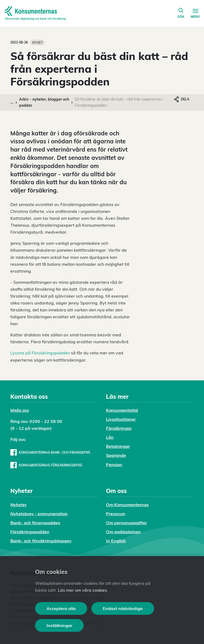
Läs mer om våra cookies (82, 590)
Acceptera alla (61, 608)
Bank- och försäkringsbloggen (41, 541)
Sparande (116, 455)
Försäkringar (119, 428)
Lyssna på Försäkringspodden (40, 353)
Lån (110, 437)
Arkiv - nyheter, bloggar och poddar (44, 102)
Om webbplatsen (123, 532)
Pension (114, 465)
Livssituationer (121, 419)
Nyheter (18, 505)
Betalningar (118, 446)
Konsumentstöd (122, 410)
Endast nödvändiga (123, 608)
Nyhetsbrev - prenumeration (39, 514)
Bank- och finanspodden (35, 523)
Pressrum (116, 514)
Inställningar (59, 625)
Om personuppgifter (126, 523)
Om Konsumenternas (127, 505)
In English (116, 541)
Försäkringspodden (30, 532)
